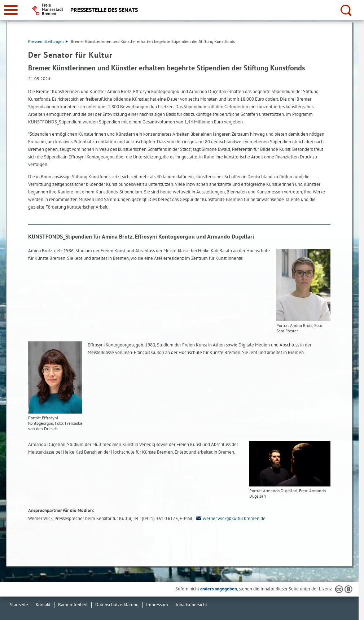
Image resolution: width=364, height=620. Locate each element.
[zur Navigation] (11, 10)
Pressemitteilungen (48, 41)
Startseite (19, 605)
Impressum (157, 605)
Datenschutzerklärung (117, 605)
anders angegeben (219, 589)
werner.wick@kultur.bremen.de (230, 518)
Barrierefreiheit (73, 605)
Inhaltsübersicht (191, 605)
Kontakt (43, 605)
